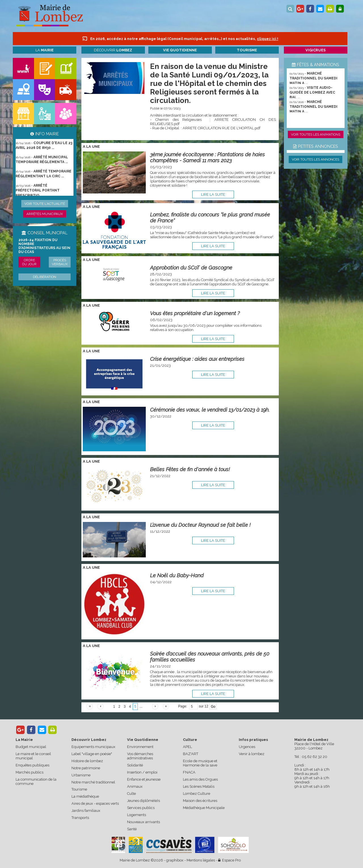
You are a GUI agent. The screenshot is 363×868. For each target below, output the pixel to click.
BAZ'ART (191, 754)
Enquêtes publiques (32, 765)
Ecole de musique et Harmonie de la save (200, 763)
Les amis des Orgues (200, 779)
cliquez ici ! (268, 39)
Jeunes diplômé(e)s (143, 801)
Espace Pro (229, 860)
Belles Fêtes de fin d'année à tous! (190, 469)
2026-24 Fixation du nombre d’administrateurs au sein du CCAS (44, 246)
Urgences (247, 747)
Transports (80, 818)
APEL (187, 747)
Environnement (140, 747)
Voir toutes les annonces (315, 159)
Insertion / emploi (142, 772)
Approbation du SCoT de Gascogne (191, 268)
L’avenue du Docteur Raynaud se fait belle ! (200, 525)
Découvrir (113, 50)
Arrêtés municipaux (45, 214)
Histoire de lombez (87, 761)
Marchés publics (29, 772)
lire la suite (213, 194)
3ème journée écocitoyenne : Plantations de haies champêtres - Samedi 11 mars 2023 (207, 157)
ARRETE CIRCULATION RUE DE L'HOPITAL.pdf (221, 128)
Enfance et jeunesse (144, 779)
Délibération (45, 277)
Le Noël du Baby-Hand (177, 575)
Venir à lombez (252, 754)
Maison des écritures (200, 801)
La (45, 50)
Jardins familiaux (86, 811)
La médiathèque (85, 796)
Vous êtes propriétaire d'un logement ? (195, 313)
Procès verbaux (60, 262)
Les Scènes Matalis (199, 786)
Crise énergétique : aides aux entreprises (197, 359)
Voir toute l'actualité (45, 204)
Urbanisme (81, 775)
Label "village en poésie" (92, 754)
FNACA (189, 772)
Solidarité (135, 765)
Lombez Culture (197, 794)
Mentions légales (201, 860)
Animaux (135, 786)
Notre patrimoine (86, 768)
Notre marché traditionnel (93, 782)
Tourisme (79, 789)
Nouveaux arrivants (143, 822)
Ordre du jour (29, 262)
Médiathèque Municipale (204, 808)
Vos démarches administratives (140, 756)
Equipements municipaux (93, 747)
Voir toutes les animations (316, 134)
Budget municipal (31, 747)
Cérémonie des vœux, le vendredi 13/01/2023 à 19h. (210, 410)
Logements (137, 815)
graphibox (175, 860)
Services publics (141, 808)
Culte (131, 794)
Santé (132, 829)
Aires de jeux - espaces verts (95, 803)
